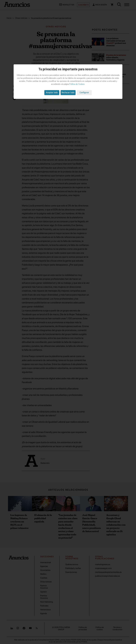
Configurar (84, 92)
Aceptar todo (52, 92)
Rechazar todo (68, 92)
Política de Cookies (77, 84)
